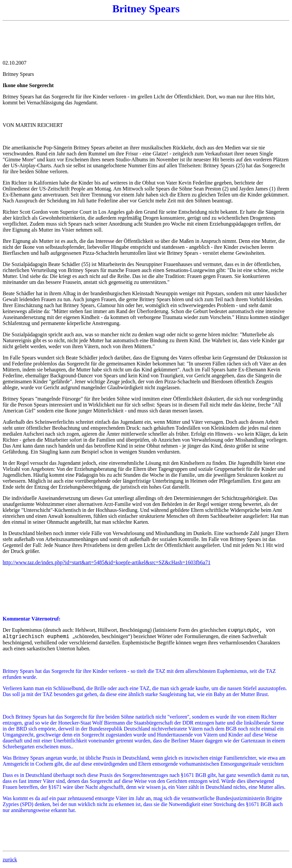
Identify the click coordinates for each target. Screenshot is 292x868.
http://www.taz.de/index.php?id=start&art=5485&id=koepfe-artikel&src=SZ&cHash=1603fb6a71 (106, 562)
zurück (10, 860)
